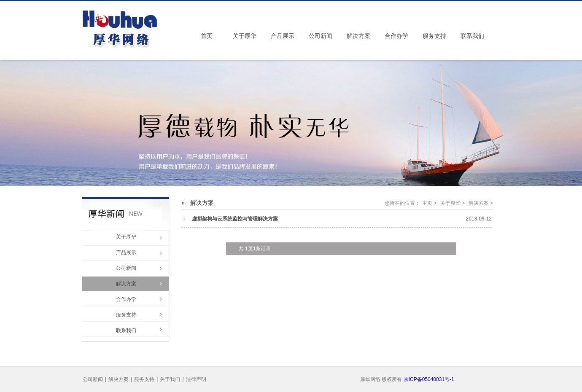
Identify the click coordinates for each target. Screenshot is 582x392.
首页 (207, 36)
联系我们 (472, 36)
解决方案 (358, 36)
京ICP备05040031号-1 (429, 379)
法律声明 (196, 379)
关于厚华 (245, 36)
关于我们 (170, 379)
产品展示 (283, 36)
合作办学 (396, 36)
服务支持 (434, 36)
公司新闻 (321, 36)
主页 (427, 203)
